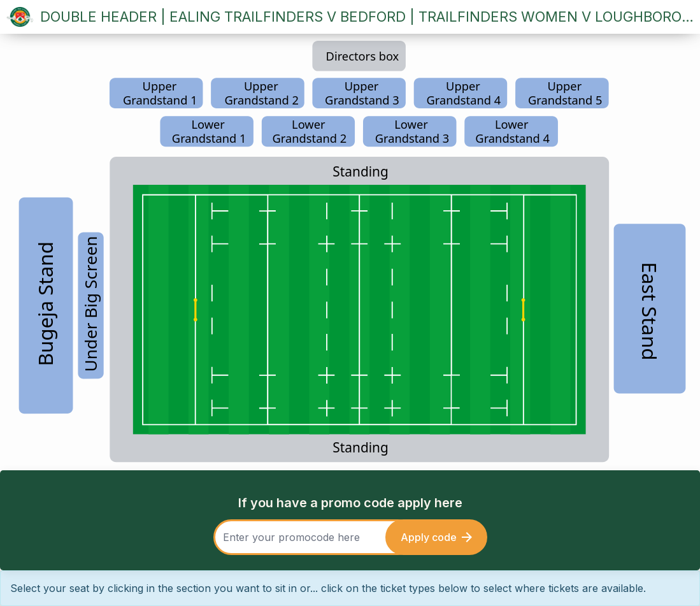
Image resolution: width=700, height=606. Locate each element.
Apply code (436, 537)
